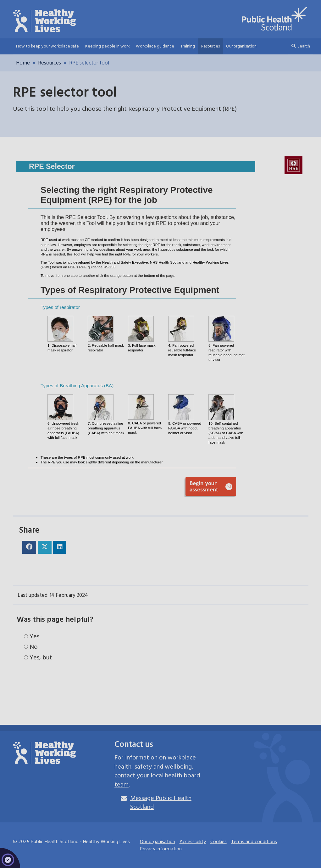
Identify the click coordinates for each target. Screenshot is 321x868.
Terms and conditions (254, 842)
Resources (210, 46)
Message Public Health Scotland (161, 803)
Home (23, 63)
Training (188, 46)
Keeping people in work (107, 46)
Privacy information (161, 849)
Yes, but (38, 658)
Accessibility (193, 842)
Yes (32, 637)
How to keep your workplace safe (47, 46)
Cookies (219, 842)
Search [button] (301, 46)
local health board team (157, 780)
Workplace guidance (155, 46)
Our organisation (241, 46)
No (31, 647)
